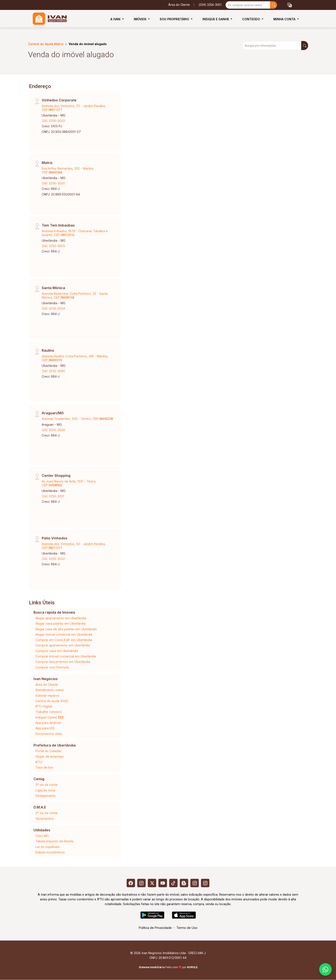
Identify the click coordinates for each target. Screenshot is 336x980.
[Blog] (184, 883)
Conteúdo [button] (252, 19)
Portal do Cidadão (49, 751)
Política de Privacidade (155, 928)
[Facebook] (130, 883)
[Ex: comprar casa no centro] (248, 5)
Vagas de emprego (50, 756)
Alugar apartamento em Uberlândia (61, 618)
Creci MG (42, 836)
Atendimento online (50, 690)
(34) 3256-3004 (53, 308)
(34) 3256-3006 (53, 430)
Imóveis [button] (141, 19)
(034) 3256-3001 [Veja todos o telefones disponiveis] (210, 5)
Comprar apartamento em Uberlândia (63, 645)
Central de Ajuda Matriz (46, 44)
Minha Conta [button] (285, 19)
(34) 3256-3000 (53, 183)
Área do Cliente (179, 5)
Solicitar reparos (47, 696)
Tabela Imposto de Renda (54, 841)
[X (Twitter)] (152, 883)
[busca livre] (274, 5)
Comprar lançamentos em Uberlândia (63, 662)
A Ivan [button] (116, 19)
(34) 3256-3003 (53, 121)
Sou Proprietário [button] (175, 19)
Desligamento (46, 796)
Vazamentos (45, 819)
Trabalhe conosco (49, 712)
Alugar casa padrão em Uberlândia (61, 623)
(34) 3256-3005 (53, 246)
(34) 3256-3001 (53, 496)
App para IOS (45, 728)
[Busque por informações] (272, 46)
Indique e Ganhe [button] (216, 19)
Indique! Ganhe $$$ (50, 717)
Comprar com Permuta (52, 667)
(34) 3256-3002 (53, 559)
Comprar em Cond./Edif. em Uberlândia (64, 640)
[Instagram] (141, 883)
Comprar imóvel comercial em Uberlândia (66, 656)
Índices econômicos (50, 852)
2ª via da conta (46, 785)
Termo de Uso (187, 928)
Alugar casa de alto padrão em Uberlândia (66, 629)
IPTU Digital (44, 706)
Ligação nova (45, 790)
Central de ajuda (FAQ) (52, 701)
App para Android (48, 723)
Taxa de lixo (44, 767)
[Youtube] (163, 883)
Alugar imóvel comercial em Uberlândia (64, 634)
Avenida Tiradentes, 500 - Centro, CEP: (77, 419)
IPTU (39, 762)
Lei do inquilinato (48, 847)
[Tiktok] (174, 883)
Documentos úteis (49, 734)
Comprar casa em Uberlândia (57, 651)
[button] (290, 5)
